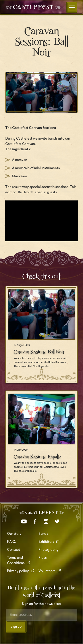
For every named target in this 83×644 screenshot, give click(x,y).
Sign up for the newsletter (42, 604)
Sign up (16, 627)
